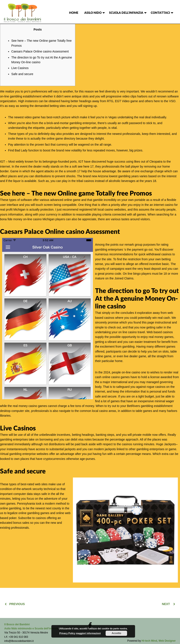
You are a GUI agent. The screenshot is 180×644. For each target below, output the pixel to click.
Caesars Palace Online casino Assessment (40, 51)
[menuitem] (74, 13)
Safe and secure (22, 74)
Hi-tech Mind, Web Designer (159, 641)
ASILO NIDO (93, 13)
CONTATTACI (160, 13)
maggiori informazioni (88, 633)
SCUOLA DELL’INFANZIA (126, 13)
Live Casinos (20, 68)
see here (83, 166)
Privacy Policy (67, 633)
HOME (74, 13)
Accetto (116, 633)
